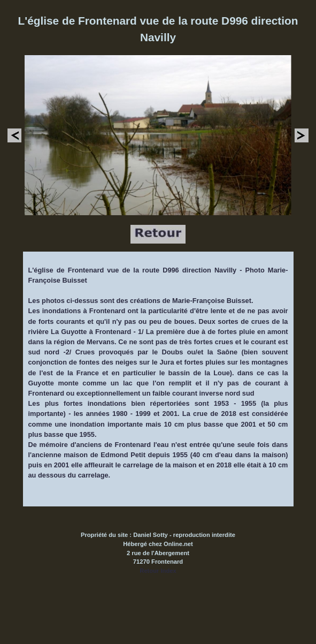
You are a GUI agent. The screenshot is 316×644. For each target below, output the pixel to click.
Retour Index (158, 571)
